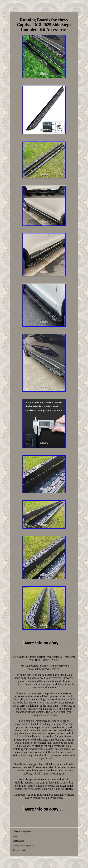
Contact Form (18, 841)
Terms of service (20, 850)
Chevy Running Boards (23, 831)
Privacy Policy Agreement (24, 845)
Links (15, 836)
